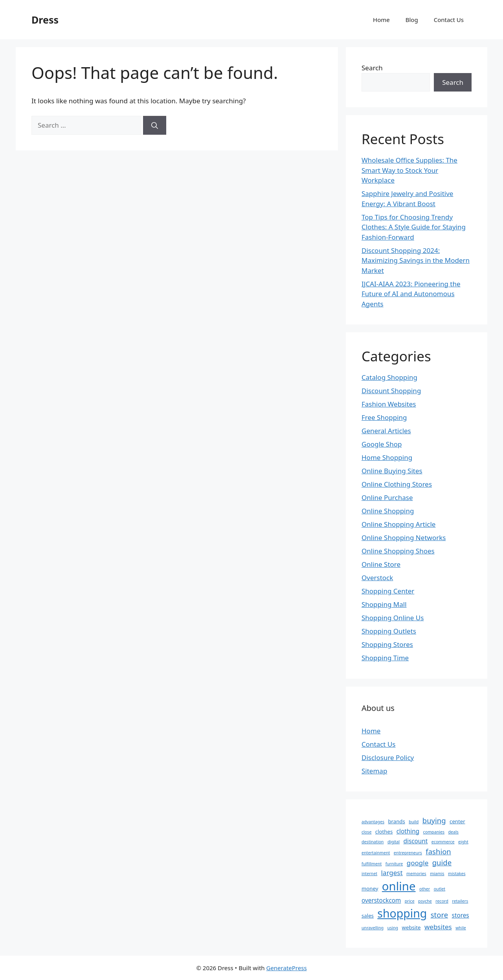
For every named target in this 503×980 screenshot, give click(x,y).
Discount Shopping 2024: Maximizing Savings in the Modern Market (416, 260)
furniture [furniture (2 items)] (394, 864)
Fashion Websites (389, 404)
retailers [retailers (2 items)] (460, 901)
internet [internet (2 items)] (369, 874)
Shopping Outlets (389, 631)
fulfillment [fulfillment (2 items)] (372, 864)
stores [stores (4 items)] (461, 915)
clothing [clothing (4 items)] (408, 831)
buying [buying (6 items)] (434, 820)
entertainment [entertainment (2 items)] (376, 853)
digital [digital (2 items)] (394, 842)
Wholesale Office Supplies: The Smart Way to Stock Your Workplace (409, 170)
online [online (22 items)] (399, 886)
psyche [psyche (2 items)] (425, 901)
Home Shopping (387, 457)
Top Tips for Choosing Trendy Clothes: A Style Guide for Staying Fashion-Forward (414, 227)
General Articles (386, 431)
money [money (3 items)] (370, 888)
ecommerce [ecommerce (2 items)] (443, 842)
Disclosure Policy (388, 757)
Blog (412, 20)
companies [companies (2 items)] (434, 832)
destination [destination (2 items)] (373, 842)
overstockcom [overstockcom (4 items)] (381, 900)
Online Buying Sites (392, 471)
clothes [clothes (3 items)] (384, 832)
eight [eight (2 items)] (463, 842)
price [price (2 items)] (410, 901)
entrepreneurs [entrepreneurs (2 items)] (408, 853)
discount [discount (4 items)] (416, 841)
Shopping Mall (384, 604)
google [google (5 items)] (418, 863)
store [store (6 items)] (439, 915)
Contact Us (449, 20)
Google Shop (382, 444)
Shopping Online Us (393, 618)
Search (372, 68)
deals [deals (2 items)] (453, 832)
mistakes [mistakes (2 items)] (457, 874)
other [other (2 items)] (425, 889)
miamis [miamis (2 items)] (437, 874)
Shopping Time (385, 658)
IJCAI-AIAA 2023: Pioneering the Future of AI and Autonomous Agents (411, 294)
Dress (45, 20)
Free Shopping (384, 417)
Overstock (377, 578)
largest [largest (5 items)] (392, 873)
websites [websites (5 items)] (438, 927)
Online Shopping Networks (404, 538)
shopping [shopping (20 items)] (402, 913)
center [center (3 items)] (457, 821)
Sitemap (374, 771)
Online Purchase (387, 497)
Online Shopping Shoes (398, 551)
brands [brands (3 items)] (396, 821)
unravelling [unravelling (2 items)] (373, 928)
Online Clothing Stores (397, 484)
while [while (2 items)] (461, 928)
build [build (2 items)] (414, 822)
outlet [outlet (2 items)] (440, 889)
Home (381, 20)
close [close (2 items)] (366, 832)
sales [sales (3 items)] (368, 916)
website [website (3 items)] (411, 927)
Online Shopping (388, 511)
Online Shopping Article (398, 524)
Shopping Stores (387, 644)
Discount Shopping (391, 391)
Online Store (381, 564)
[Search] (155, 125)
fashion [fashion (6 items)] (438, 851)
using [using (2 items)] (393, 928)
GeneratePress (286, 968)
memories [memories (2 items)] (416, 874)
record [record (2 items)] (442, 901)
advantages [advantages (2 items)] (373, 822)
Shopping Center (388, 591)
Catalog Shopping (389, 377)
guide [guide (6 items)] (442, 862)
